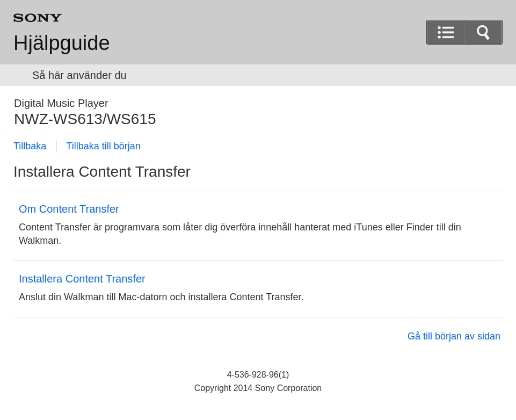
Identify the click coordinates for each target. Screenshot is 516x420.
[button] (483, 32)
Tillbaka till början (103, 146)
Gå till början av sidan (454, 336)
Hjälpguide (62, 43)
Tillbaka (30, 146)
